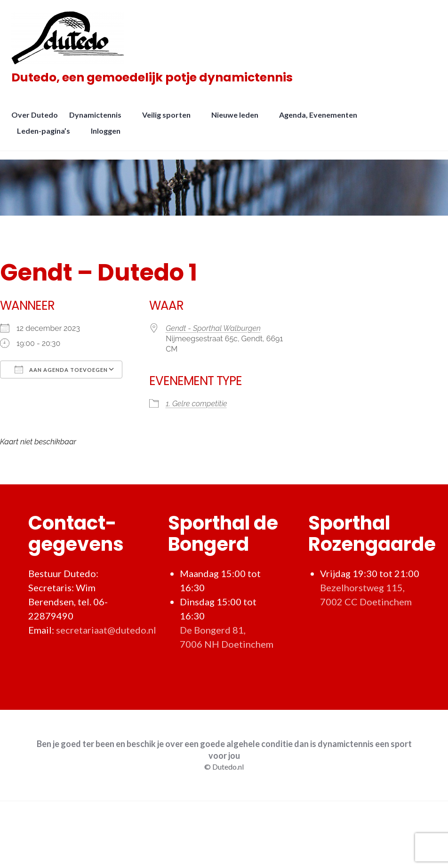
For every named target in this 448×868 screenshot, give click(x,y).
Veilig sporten (169, 120)
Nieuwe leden (238, 120)
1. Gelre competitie (196, 404)
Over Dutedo (37, 120)
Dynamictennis (98, 120)
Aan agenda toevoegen (61, 370)
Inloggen (108, 136)
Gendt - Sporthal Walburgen (213, 328)
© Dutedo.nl (224, 767)
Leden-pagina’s (46, 136)
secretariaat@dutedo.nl (106, 630)
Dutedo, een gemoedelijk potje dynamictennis (155, 80)
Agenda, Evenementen (321, 120)
